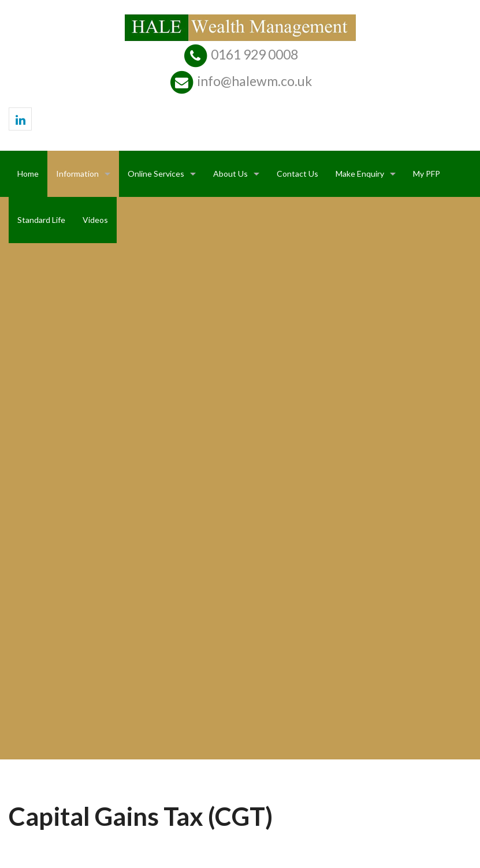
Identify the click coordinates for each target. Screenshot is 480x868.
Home (28, 174)
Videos (95, 220)
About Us (230, 174)
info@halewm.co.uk (255, 81)
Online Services (156, 174)
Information (77, 174)
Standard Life (41, 220)
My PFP (427, 174)
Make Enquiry (360, 174)
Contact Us (297, 174)
